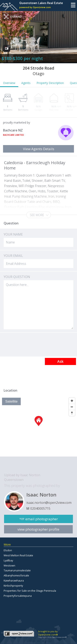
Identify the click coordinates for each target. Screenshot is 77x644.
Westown (9, 565)
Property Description (50, 83)
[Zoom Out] (72, 407)
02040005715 (40, 508)
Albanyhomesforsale (16, 575)
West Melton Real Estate (18, 555)
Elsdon (8, 550)
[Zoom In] (72, 401)
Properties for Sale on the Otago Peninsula (30, 591)
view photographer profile (38, 529)
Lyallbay (8, 560)
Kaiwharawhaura (14, 580)
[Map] (38, 426)
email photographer (42, 519)
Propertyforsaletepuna (18, 596)
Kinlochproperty (13, 586)
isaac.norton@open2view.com (49, 503)
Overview (9, 83)
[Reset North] (72, 413)
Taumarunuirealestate (17, 570)
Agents (26, 83)
